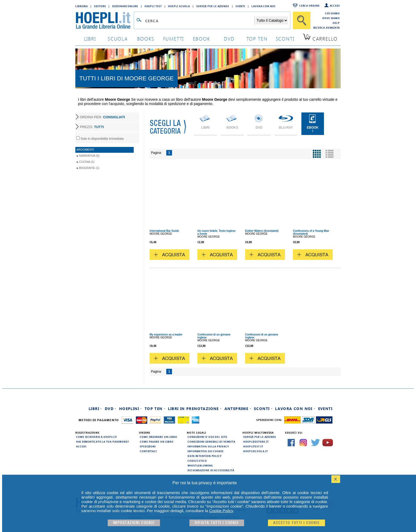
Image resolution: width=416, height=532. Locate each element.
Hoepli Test (153, 6)
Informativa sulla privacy (208, 446)
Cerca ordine (309, 6)
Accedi (335, 6)
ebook (201, 39)
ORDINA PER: (102, 117)
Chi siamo (332, 13)
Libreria (82, 6)
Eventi (240, 6)
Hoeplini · (131, 409)
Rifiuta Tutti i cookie (217, 523)
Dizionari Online (125, 6)
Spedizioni (148, 446)
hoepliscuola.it (256, 451)
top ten (257, 39)
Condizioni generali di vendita (211, 442)
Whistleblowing (200, 465)
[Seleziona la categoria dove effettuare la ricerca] (272, 20)
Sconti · (263, 409)
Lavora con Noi (263, 6)
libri (90, 39)
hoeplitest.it (253, 446)
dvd (229, 39)
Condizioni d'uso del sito (207, 437)
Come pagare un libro (157, 442)
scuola (118, 39)
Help (336, 23)
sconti (285, 39)
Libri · (95, 409)
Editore (100, 6)
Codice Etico (197, 461)
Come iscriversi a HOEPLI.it (97, 437)
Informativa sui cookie (206, 451)
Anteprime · (238, 409)
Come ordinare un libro (159, 437)
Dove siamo (331, 18)
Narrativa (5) (89, 156)
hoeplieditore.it (256, 442)
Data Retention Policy (205, 456)
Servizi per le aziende (213, 6)
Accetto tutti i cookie (296, 523)
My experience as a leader (166, 335)
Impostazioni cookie (134, 523)
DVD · (111, 409)
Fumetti (174, 39)
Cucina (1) (87, 162)
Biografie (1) (89, 168)
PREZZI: (92, 127)
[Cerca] (302, 20)
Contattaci (148, 451)
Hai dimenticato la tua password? (103, 442)
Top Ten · (155, 409)
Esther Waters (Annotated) (262, 231)
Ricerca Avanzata (327, 28)
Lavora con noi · (295, 409)
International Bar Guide (164, 231)
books (146, 39)
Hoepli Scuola (179, 6)
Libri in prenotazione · (195, 409)
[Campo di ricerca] (200, 21)
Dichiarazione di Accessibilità (211, 470)
